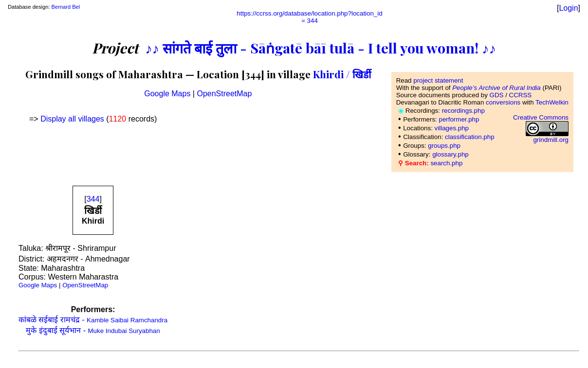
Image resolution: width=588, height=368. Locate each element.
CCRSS (521, 95)
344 (93, 199)
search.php (446, 163)
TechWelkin (552, 102)
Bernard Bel (66, 7)
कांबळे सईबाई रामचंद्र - (93, 320)
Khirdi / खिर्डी (342, 74)
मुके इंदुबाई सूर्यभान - (93, 330)
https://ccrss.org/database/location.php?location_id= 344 (309, 17)
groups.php (444, 146)
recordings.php (463, 111)
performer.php (459, 119)
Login (568, 8)
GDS (497, 95)
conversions (503, 102)
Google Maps (167, 94)
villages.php (452, 128)
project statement (438, 80)
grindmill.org (551, 140)
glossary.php (450, 154)
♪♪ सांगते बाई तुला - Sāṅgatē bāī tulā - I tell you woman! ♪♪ (321, 48)
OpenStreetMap (224, 94)
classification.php (470, 137)
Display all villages (72, 119)
